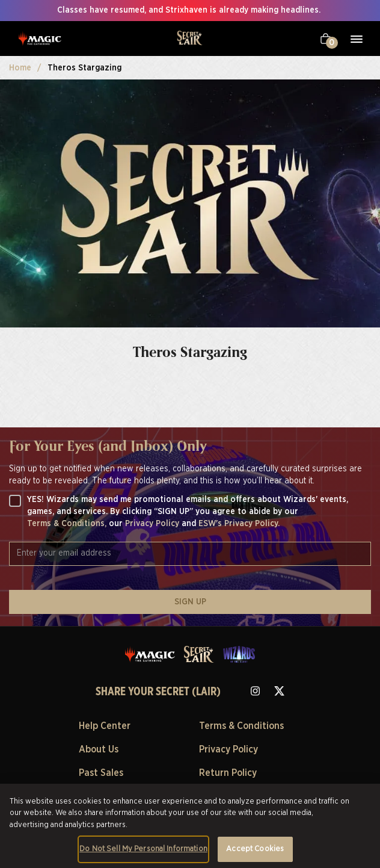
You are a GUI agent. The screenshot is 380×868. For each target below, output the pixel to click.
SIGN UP (190, 602)
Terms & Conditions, (68, 524)
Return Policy (228, 773)
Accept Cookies (255, 849)
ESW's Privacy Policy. (239, 524)
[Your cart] (326, 39)
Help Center (105, 726)
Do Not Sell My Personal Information (143, 849)
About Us (99, 749)
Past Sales (101, 773)
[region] (190, 826)
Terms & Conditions (241, 726)
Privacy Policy (153, 524)
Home (20, 68)
